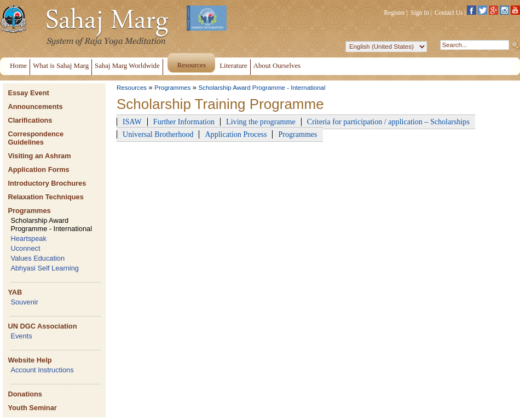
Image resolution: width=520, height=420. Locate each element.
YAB (15, 292)
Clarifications (30, 120)
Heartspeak (28, 238)
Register (395, 13)
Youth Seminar (32, 408)
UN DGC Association (42, 326)
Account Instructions (42, 370)
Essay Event (28, 93)
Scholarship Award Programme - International (51, 225)
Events (21, 336)
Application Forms (38, 169)
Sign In (420, 13)
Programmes (29, 211)
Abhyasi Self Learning (45, 268)
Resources (132, 88)
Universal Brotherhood (158, 134)
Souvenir (24, 302)
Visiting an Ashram (39, 156)
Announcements (35, 107)
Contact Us (449, 13)
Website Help (30, 360)
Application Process (236, 134)
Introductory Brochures (47, 183)
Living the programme (261, 122)
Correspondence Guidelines (36, 138)
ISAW (132, 122)
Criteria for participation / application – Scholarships (388, 122)
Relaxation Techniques (45, 197)
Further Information (184, 122)
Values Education (37, 258)
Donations (25, 394)
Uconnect (25, 248)
